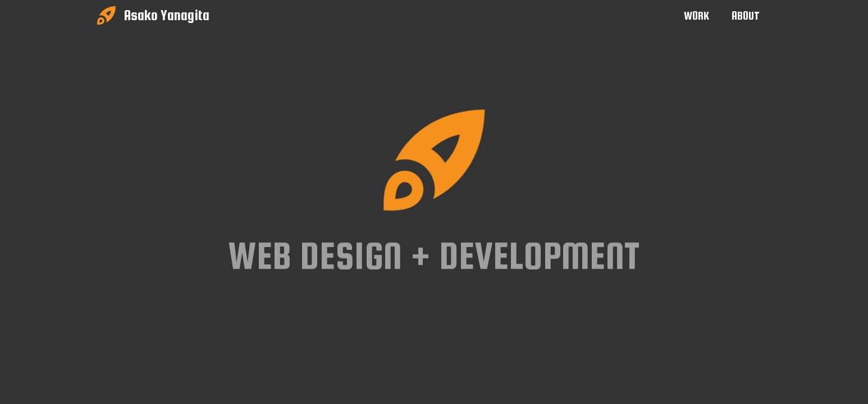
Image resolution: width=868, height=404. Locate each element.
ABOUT (746, 15)
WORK (696, 15)
